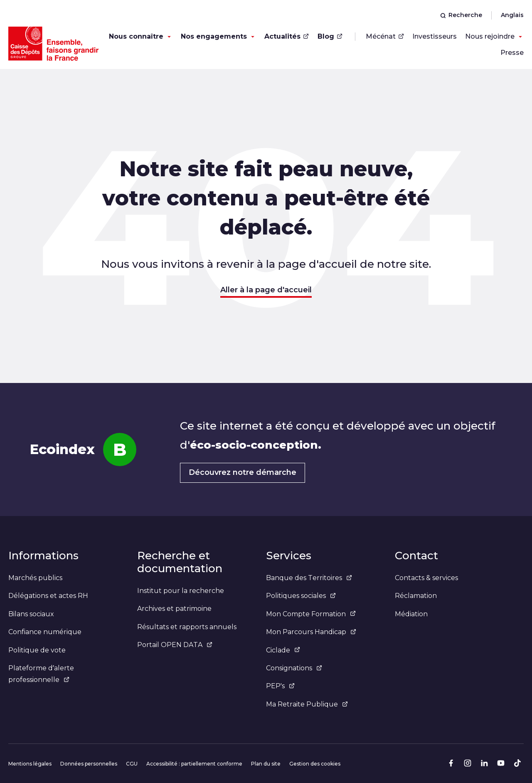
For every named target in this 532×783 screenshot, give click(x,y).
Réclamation (416, 596)
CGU (132, 764)
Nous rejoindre (490, 36)
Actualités (287, 36)
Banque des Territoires (309, 578)
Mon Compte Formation (311, 614)
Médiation (411, 614)
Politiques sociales (301, 596)
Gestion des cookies (315, 764)
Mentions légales (30, 764)
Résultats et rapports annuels (187, 627)
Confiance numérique (45, 632)
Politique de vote (37, 650)
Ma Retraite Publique (307, 704)
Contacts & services (426, 578)
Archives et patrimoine (174, 609)
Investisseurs (435, 36)
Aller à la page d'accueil (266, 290)
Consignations (294, 668)
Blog (330, 36)
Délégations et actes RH (48, 596)
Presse (512, 53)
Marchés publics (35, 578)
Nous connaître (136, 36)
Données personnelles (89, 764)
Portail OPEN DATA (175, 645)
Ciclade (283, 650)
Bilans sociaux (31, 614)
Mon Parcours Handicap (311, 632)
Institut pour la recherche (181, 591)
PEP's (280, 686)
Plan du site (266, 764)
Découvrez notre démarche (243, 472)
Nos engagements (214, 36)
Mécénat (385, 36)
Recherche (461, 15)
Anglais (512, 15)
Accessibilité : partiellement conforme (194, 764)
